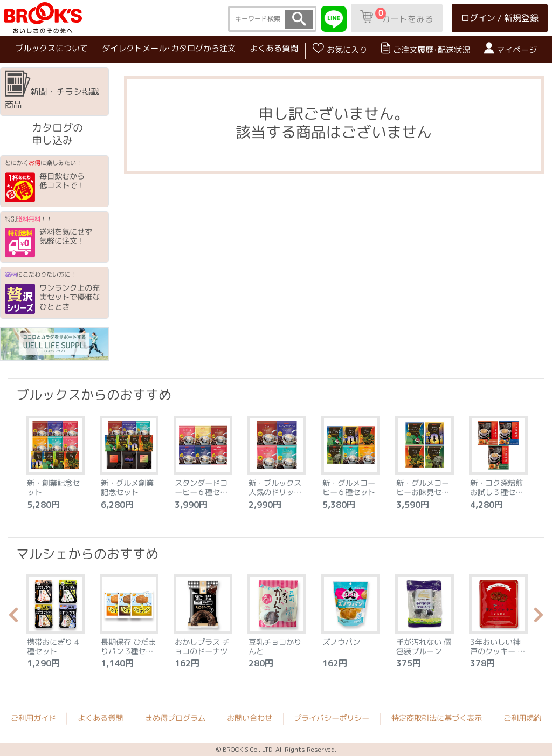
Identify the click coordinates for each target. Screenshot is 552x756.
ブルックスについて (51, 48)
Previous (13, 618)
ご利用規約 (522, 718)
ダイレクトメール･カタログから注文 (169, 48)
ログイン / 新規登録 (500, 18)
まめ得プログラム (175, 718)
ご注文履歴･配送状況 (426, 49)
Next (539, 618)
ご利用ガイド (33, 718)
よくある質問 (274, 48)
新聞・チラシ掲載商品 (52, 91)
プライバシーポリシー (332, 718)
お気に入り (340, 49)
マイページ (510, 49)
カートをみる (397, 16)
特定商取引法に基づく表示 (437, 718)
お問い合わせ (250, 718)
